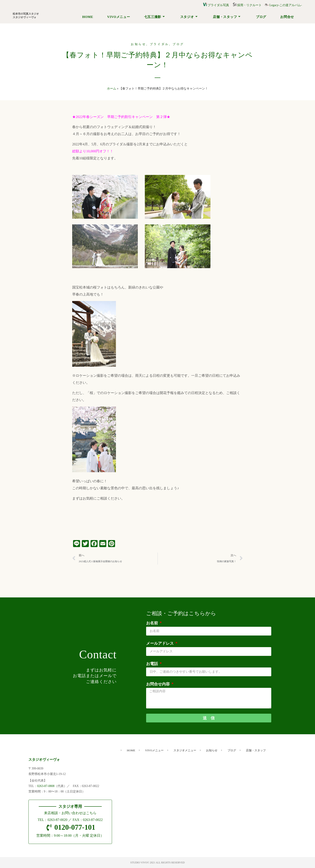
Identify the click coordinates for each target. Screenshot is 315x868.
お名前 (153, 623)
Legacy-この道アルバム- (283, 5)
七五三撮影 (155, 17)
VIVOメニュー (119, 17)
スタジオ (189, 17)
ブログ (261, 17)
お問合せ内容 (158, 684)
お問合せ (287, 17)
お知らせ (139, 44)
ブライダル (160, 44)
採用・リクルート (249, 5)
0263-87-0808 (46, 786)
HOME (88, 17)
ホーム (112, 89)
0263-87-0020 (57, 820)
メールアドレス (160, 643)
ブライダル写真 (216, 5)
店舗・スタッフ (227, 17)
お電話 (153, 664)
